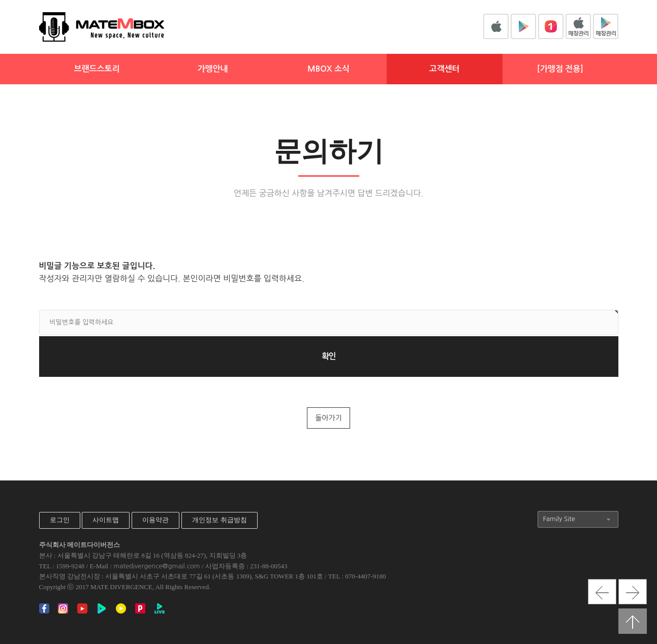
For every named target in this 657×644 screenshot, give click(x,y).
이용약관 (155, 520)
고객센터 (444, 69)
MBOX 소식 (328, 69)
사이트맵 (106, 520)
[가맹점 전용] (560, 69)
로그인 (60, 520)
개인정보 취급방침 (219, 520)
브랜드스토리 (97, 69)
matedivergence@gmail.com (157, 566)
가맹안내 (212, 69)
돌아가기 (328, 418)
